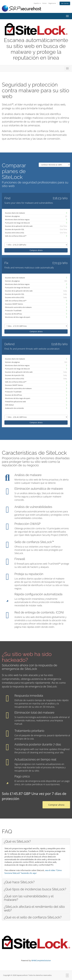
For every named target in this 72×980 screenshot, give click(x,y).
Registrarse (52, 3)
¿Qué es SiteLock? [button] (17, 841)
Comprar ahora (36, 250)
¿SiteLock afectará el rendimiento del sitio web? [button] (34, 908)
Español (37, 3)
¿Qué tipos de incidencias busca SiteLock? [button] (35, 889)
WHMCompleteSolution (41, 960)
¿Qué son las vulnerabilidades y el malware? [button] (29, 898)
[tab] (36, 841)
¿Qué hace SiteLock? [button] (19, 882)
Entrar (45, 3)
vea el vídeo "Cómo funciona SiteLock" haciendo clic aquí (33, 872)
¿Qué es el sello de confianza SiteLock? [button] (33, 917)
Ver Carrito (65, 3)
